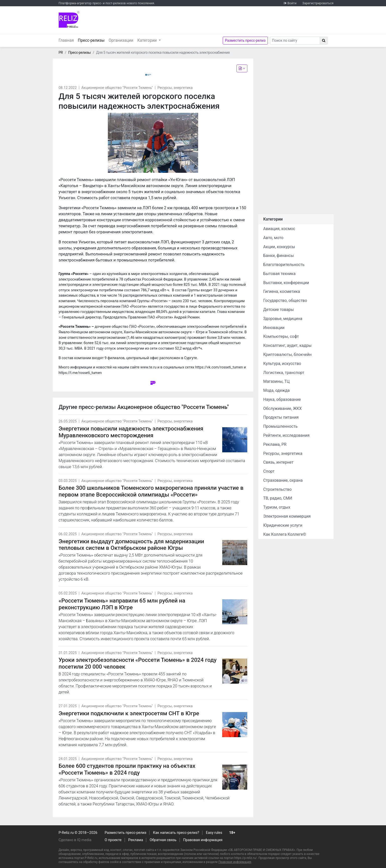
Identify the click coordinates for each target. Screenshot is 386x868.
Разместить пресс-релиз (245, 40)
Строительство (278, 489)
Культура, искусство (282, 364)
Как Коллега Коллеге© (285, 534)
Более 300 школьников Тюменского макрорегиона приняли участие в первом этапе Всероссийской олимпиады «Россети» (151, 491)
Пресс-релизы (92, 40)
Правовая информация (203, 840)
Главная (66, 40)
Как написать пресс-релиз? (176, 833)
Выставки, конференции (286, 283)
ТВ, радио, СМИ (278, 498)
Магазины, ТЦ (277, 381)
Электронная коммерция (287, 516)
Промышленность (281, 426)
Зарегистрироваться (318, 3)
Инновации (274, 328)
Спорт (269, 471)
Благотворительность (284, 265)
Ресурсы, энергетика (175, 88)
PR (61, 53)
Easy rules (214, 833)
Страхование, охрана (283, 480)
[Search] (295, 41)
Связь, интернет (279, 462)
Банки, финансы (279, 256)
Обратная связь (163, 840)
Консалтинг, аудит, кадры (288, 345)
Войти (292, 3)
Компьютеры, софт (281, 336)
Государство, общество (285, 301)
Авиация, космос (279, 229)
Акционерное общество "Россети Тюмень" (117, 88)
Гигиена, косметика (282, 291)
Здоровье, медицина (283, 319)
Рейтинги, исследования (287, 435)
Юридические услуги (283, 525)
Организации (121, 40)
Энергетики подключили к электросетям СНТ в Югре (129, 713)
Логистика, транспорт (284, 373)
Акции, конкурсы (279, 247)
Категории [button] (148, 40)
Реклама (136, 840)
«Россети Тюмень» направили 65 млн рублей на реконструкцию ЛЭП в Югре (122, 604)
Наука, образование (282, 399)
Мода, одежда (277, 390)
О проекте (113, 840)
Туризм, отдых (277, 507)
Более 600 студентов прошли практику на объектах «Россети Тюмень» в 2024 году (127, 769)
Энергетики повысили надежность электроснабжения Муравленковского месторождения (131, 432)
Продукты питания (281, 417)
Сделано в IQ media (75, 840)
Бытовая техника (280, 274)
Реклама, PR (275, 444)
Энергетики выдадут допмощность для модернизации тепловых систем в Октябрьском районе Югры (131, 545)
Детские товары (279, 310)
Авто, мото (273, 238)
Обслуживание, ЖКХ (283, 409)
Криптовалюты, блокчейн (288, 355)
